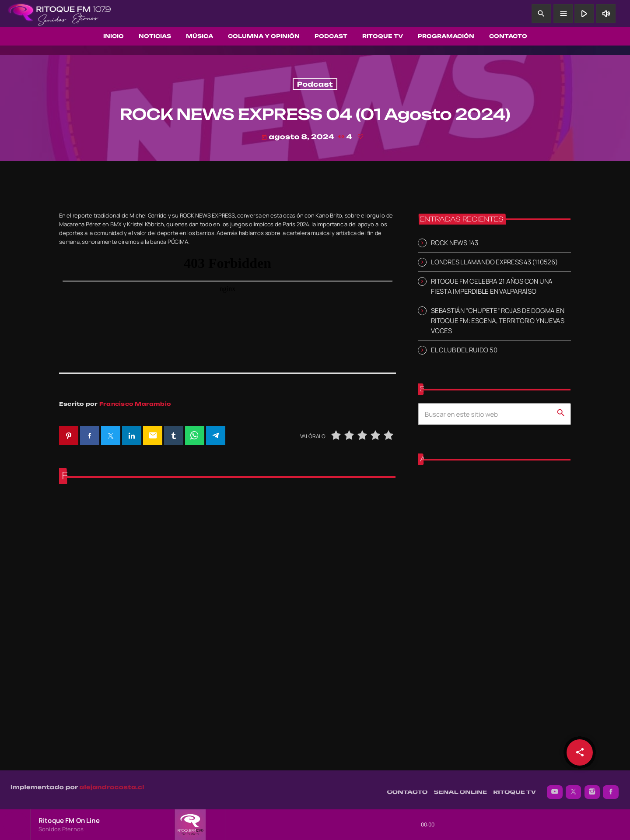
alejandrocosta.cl (112, 783)
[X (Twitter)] (574, 787)
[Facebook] (611, 787)
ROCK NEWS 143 (455, 242)
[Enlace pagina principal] (59, 14)
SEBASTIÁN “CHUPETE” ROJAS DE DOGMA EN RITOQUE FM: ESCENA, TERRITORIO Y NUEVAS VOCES (498, 321)
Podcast (315, 84)
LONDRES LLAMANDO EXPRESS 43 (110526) (494, 262)
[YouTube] (555, 787)
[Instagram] (592, 787)
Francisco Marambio (135, 404)
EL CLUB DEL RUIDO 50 (464, 350)
